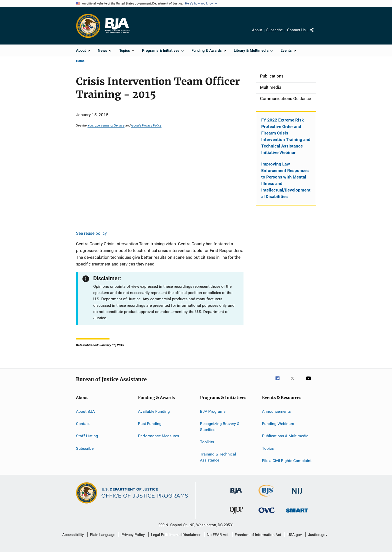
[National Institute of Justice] (297, 495)
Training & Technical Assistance (218, 457)
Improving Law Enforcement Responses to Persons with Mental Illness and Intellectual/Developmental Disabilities (286, 180)
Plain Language (103, 535)
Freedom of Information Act (258, 535)
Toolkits (207, 442)
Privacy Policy (133, 535)
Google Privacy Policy (146, 125)
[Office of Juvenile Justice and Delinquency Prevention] (236, 514)
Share (316, 33)
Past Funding (150, 424)
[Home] (117, 26)
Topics (268, 448)
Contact (83, 424)
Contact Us (296, 30)
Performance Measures (158, 436)
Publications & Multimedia (285, 436)
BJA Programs (213, 411)
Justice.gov (318, 535)
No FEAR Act (218, 535)
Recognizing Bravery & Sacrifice (220, 427)
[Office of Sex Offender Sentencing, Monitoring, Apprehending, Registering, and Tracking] (297, 513)
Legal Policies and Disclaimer (176, 535)
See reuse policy (91, 233)
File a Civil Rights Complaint (287, 461)
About (257, 30)
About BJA (85, 411)
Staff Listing (87, 436)
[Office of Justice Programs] (88, 26)
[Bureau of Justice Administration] (236, 494)
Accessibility (73, 535)
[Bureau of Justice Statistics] (267, 497)
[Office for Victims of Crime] (266, 514)
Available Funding (154, 411)
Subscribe (274, 30)
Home (80, 61)
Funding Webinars (278, 424)
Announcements (276, 411)
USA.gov (295, 535)
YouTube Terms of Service (106, 125)
